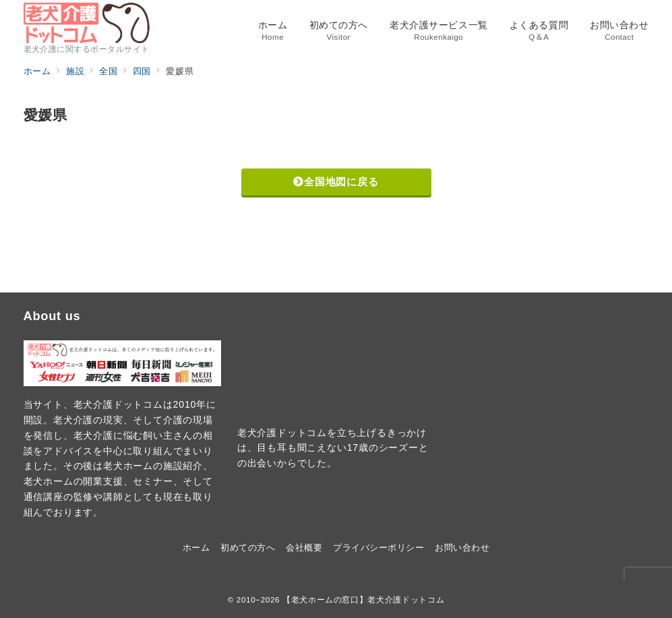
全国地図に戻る (336, 182)
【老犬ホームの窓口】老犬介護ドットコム (363, 599)
